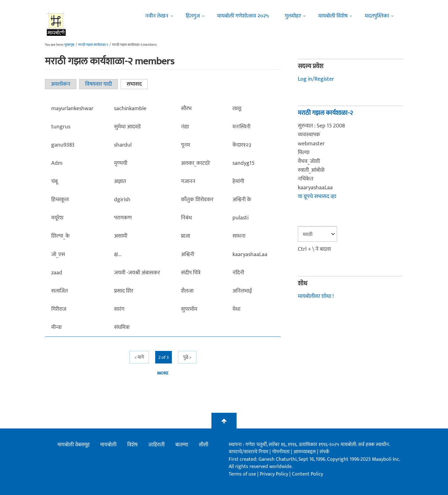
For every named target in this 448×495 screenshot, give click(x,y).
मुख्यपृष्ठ (69, 45)
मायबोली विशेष (333, 16)
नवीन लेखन (157, 16)
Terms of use (242, 474)
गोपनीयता (281, 452)
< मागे (139, 357)
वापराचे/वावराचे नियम (249, 452)
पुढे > (187, 357)
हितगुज (193, 16)
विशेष (132, 445)
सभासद (137, 84)
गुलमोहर (293, 16)
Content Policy (307, 474)
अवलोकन (61, 84)
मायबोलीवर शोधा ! (316, 296)
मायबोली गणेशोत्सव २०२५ (243, 16)
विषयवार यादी (98, 84)
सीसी (204, 445)
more (163, 373)
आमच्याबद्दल (305, 452)
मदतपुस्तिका (377, 16)
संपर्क (324, 452)
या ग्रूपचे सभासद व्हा (317, 196)
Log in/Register (316, 79)
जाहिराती (156, 445)
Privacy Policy (275, 474)
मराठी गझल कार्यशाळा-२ (93, 45)
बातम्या (182, 445)
